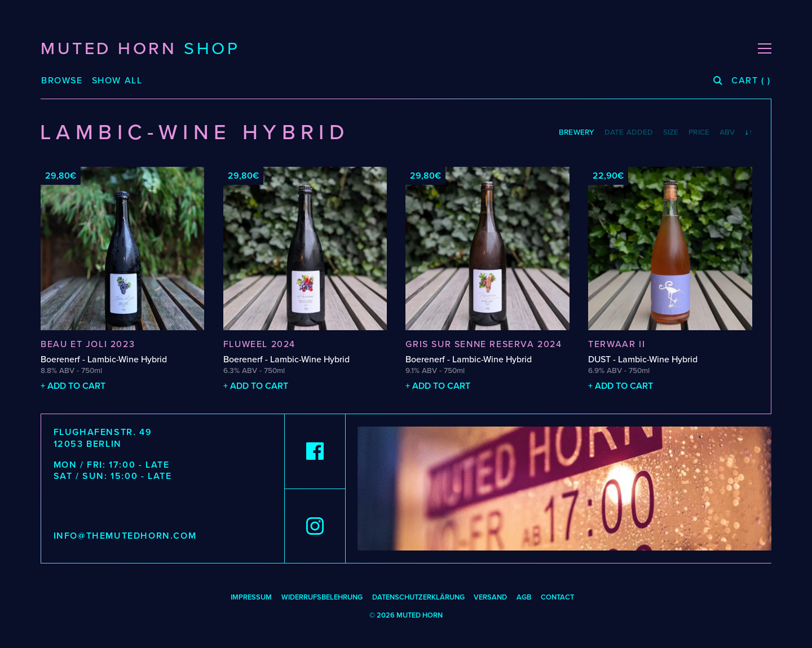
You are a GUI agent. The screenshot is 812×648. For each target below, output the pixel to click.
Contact (557, 597)
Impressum (251, 597)
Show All (117, 81)
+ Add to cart (73, 386)
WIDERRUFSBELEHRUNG (322, 597)
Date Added (629, 132)
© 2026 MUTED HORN (406, 615)
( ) (751, 81)
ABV (727, 132)
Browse (62, 81)
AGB (524, 597)
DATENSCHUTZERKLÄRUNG (418, 597)
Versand (490, 597)
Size (671, 132)
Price (699, 132)
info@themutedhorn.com (125, 536)
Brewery (577, 132)
